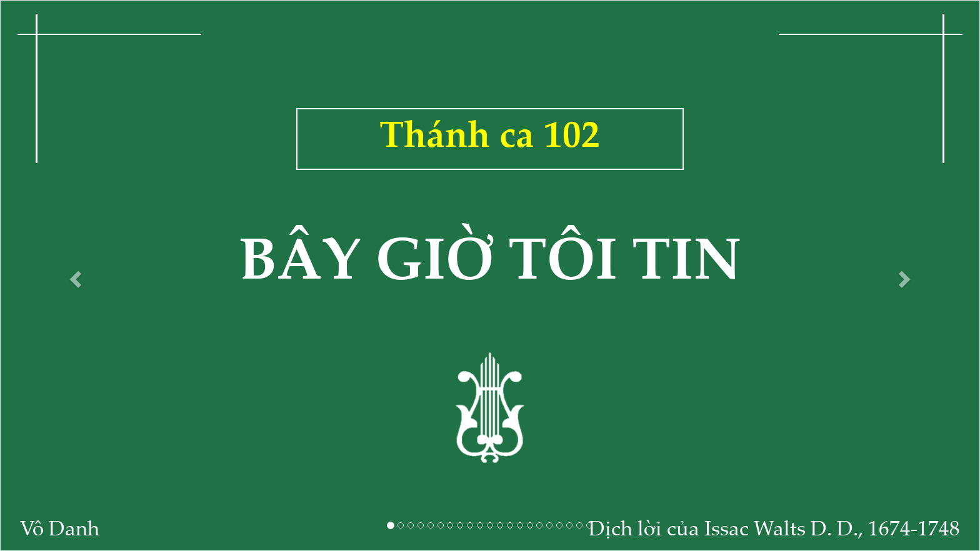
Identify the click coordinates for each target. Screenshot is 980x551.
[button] (73, 275)
